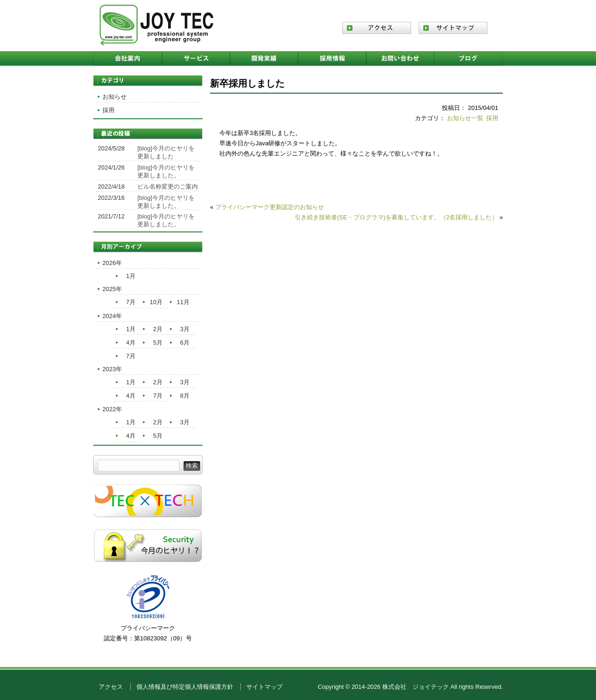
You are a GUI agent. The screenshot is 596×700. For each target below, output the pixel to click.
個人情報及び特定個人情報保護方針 (185, 687)
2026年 (112, 263)
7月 (131, 302)
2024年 (112, 316)
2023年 (112, 369)
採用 (492, 118)
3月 (185, 329)
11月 (183, 302)
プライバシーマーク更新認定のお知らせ (270, 207)
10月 (156, 302)
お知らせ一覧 (465, 118)
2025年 (112, 289)
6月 (185, 343)
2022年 (112, 409)
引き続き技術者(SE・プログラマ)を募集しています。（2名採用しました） (396, 217)
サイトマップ (264, 687)
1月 (131, 276)
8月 (185, 396)
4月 (131, 343)
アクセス (111, 687)
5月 (158, 343)
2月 (158, 329)
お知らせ (115, 97)
